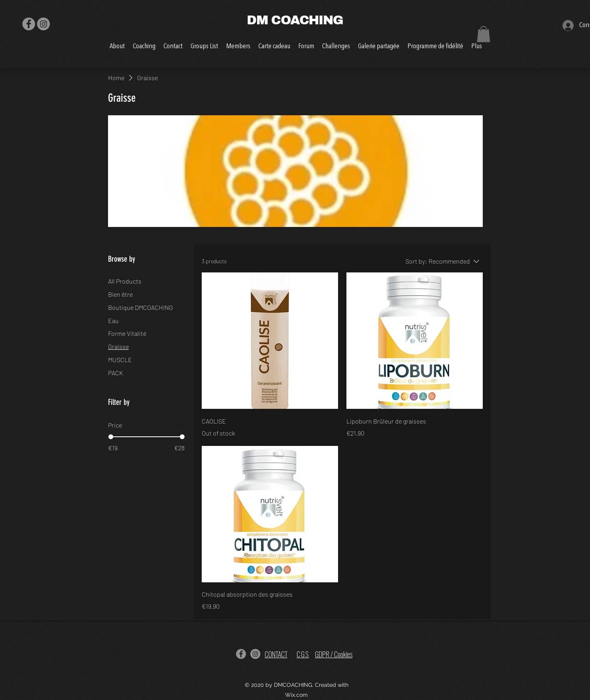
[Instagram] (43, 24)
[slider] (111, 437)
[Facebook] (29, 24)
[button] (484, 34)
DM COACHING (295, 20)
